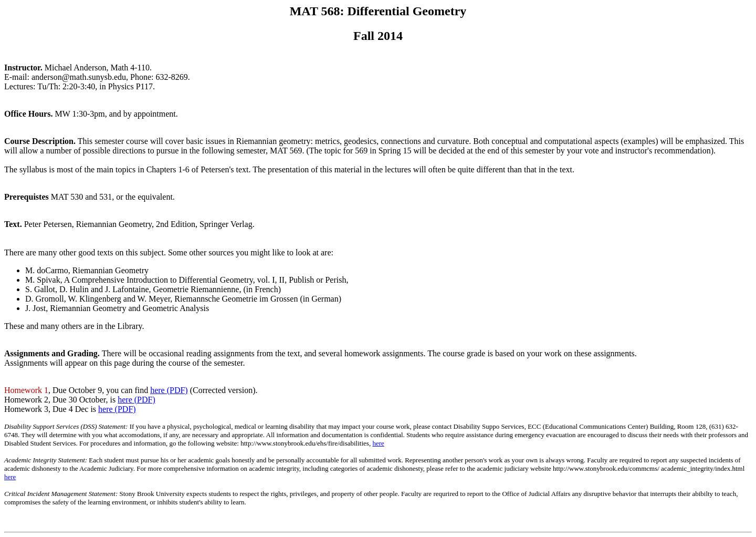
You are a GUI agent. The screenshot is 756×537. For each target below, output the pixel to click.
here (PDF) (169, 390)
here (378, 443)
